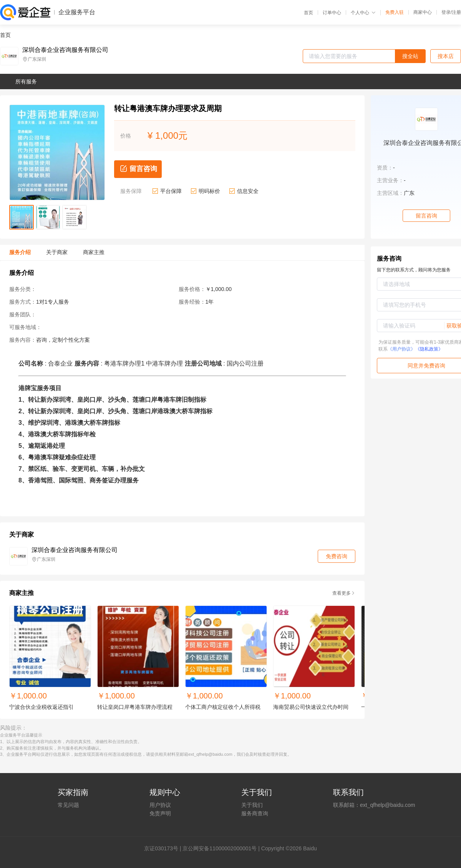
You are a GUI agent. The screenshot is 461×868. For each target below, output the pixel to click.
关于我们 (252, 805)
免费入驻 (395, 12)
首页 (308, 13)
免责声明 (160, 813)
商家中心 (423, 12)
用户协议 (160, 805)
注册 (456, 12)
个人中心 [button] (363, 13)
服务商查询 (255, 813)
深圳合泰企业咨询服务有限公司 (65, 50)
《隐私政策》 (429, 349)
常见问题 (68, 805)
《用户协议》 (401, 349)
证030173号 (164, 848)
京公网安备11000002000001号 (220, 848)
